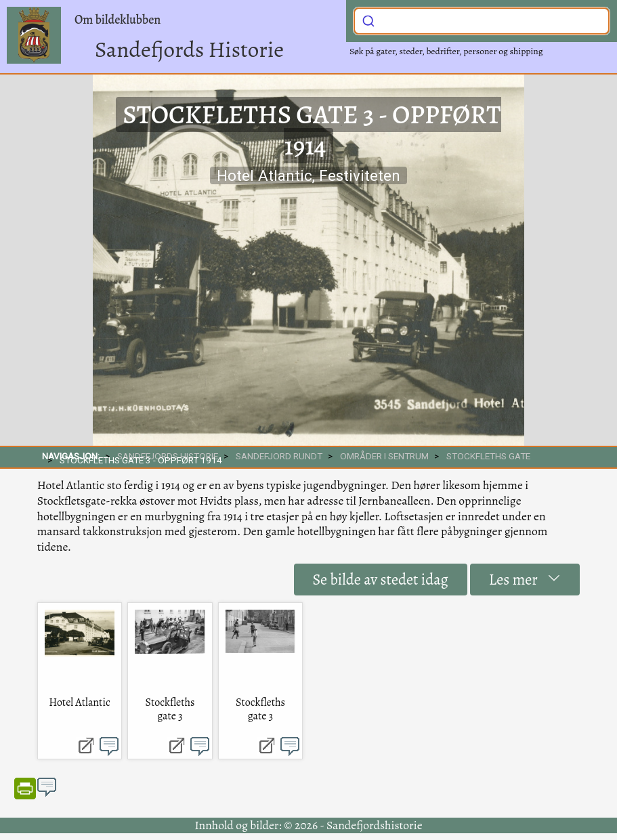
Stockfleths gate (488, 456)
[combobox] (482, 21)
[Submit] (368, 20)
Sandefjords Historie (189, 49)
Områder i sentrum (384, 456)
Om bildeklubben (118, 20)
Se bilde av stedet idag (381, 580)
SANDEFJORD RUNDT (279, 456)
